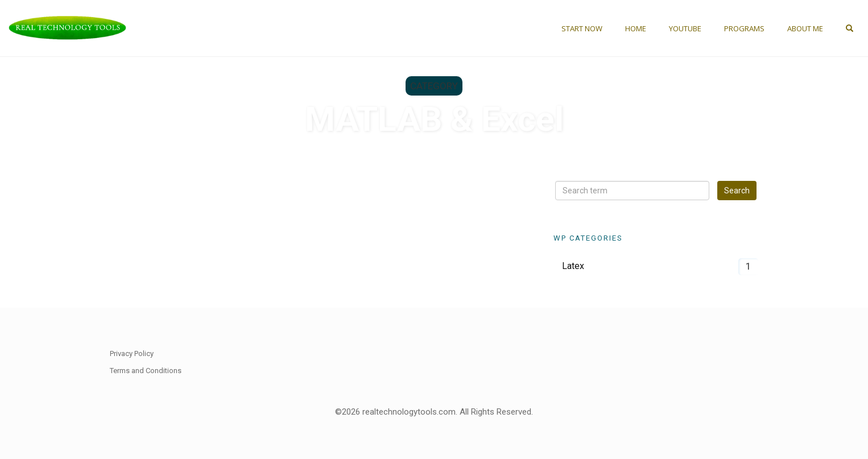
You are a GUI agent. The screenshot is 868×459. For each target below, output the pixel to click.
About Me (805, 28)
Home (636, 28)
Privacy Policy (132, 353)
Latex (573, 266)
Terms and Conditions (146, 371)
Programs (744, 28)
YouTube (685, 28)
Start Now (582, 28)
